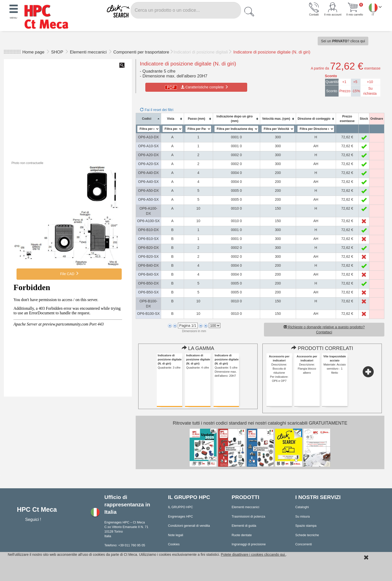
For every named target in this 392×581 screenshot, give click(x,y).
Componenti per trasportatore (141, 52)
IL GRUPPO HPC (180, 507)
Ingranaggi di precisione (249, 544)
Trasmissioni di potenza (248, 517)
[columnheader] (148, 119)
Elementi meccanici (89, 52)
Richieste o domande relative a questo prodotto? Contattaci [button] (324, 330)
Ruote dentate (242, 535)
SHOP (58, 52)
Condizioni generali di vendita (189, 526)
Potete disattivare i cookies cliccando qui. (253, 555)
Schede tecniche (307, 535)
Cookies (174, 544)
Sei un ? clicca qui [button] (343, 41)
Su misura (303, 517)
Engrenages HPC (180, 517)
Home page (33, 52)
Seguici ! (34, 519)
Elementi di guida (244, 526)
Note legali (176, 535)
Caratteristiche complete (196, 87)
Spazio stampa (306, 526)
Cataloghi (302, 507)
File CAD (69, 274)
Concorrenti (304, 544)
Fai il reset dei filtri (157, 110)
